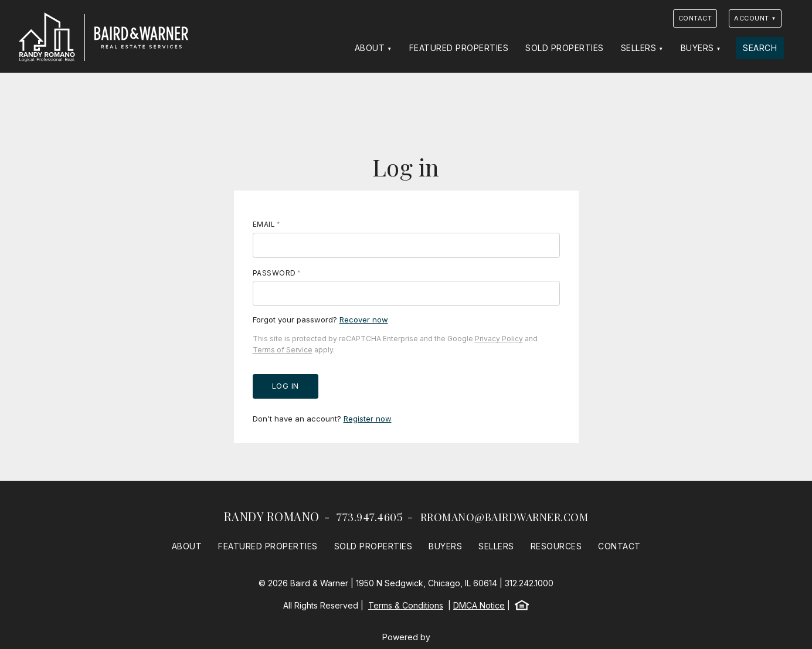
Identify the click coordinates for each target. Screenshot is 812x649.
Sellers (639, 48)
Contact (695, 18)
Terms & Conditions (406, 605)
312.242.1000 (529, 583)
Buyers (697, 48)
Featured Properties (459, 48)
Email (264, 224)
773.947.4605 (370, 517)
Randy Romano (272, 516)
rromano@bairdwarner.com (504, 517)
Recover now (364, 320)
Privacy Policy (499, 339)
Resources (556, 546)
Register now (368, 419)
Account (752, 18)
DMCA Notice (479, 605)
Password (274, 273)
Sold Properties (565, 48)
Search (760, 48)
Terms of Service (283, 350)
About (370, 48)
